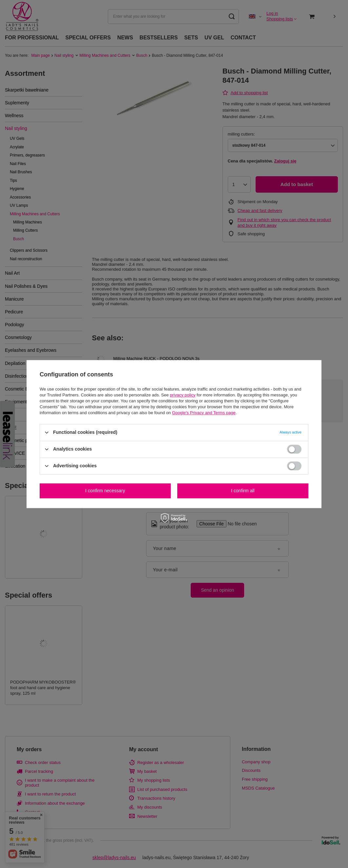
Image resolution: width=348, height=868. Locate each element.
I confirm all (243, 491)
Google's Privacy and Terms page (204, 413)
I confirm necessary (105, 491)
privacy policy (183, 395)
